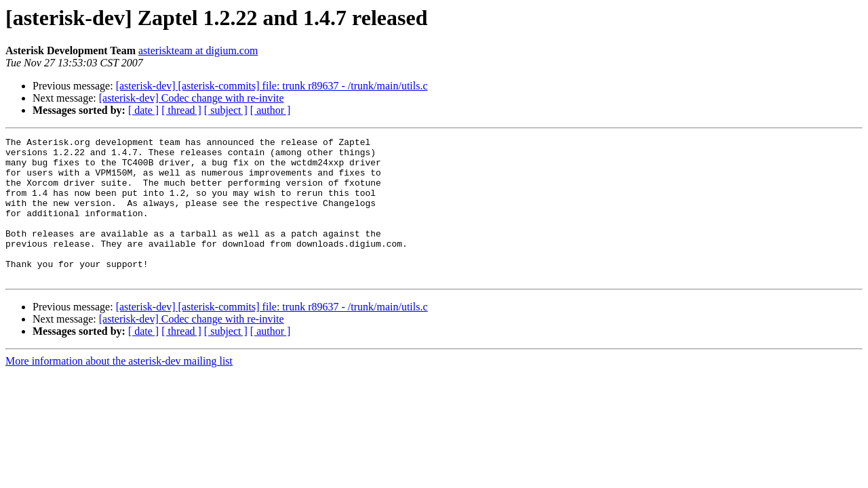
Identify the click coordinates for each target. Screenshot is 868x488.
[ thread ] (181, 110)
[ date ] (143, 110)
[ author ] (271, 110)
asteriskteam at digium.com (198, 50)
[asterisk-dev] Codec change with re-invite (192, 98)
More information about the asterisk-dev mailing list (119, 389)
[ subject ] (226, 110)
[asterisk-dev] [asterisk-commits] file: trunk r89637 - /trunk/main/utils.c (272, 86)
